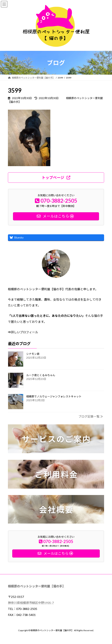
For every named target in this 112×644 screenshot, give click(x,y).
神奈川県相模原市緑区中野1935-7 (31, 603)
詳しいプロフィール (25, 332)
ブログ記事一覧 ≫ (91, 416)
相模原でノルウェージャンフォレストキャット (54, 396)
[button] (56, 178)
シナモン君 (33, 354)
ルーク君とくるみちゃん (41, 375)
